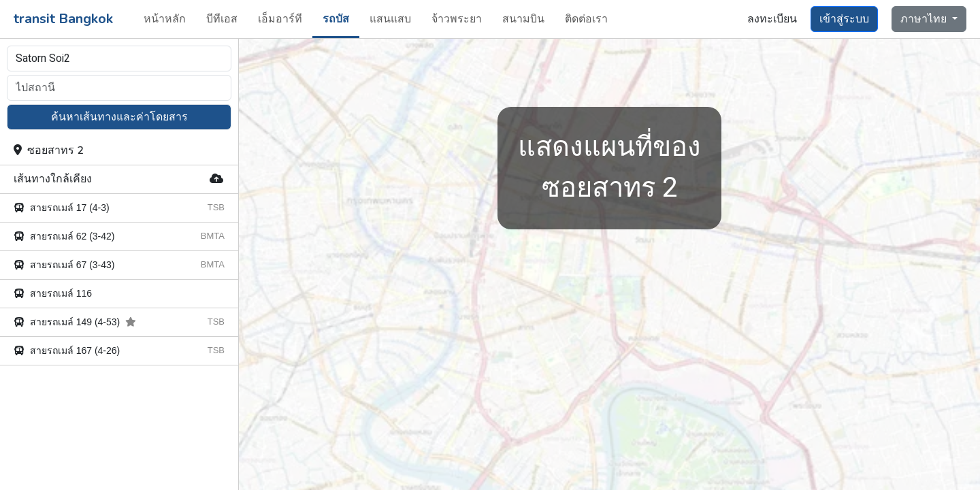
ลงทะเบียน (772, 19)
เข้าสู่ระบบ (844, 19)
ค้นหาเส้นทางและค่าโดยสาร (119, 117)
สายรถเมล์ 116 (53, 293)
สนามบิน (523, 19)
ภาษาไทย (925, 19)
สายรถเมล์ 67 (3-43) (64, 265)
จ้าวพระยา (457, 19)
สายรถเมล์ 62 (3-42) (64, 236)
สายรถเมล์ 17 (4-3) (62, 208)
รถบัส (336, 19)
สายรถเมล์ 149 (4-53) (75, 322)
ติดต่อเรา (586, 19)
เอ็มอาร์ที (280, 19)
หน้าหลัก (165, 19)
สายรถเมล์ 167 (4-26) (67, 350)
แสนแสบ (390, 19)
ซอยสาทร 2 (49, 150)
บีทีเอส (222, 19)
